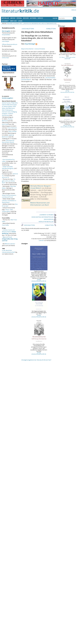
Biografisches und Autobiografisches (44, 23)
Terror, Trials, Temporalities (7, 210)
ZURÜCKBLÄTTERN (28, 29)
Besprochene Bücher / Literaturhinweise (33, 49)
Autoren (33, 18)
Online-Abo (5, 58)
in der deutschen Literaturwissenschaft (8, 251)
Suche (55, 18)
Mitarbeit (5, 21)
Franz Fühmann (12, 128)
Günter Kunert (6, 103)
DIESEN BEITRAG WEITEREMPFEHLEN (44, 217)
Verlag (74, 10)
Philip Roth (14, 103)
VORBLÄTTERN (51, 29)
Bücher (26, 18)
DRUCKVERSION (50, 219)
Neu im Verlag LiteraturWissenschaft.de (67, 126)
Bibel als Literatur (10, 244)
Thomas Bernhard (7, 120)
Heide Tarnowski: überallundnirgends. (8, 168)
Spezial (19, 18)
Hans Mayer (6, 41)
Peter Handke (12, 131)
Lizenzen (41, 240)
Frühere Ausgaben (13, 23)
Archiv (13, 18)
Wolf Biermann (10, 108)
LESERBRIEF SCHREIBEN (48, 215)
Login (20, 21)
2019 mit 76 (5, 177)
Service (40, 18)
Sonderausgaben (7, 98)
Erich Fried (5, 124)
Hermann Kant (6, 112)
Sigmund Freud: (10, 239)
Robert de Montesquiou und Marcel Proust (9, 196)
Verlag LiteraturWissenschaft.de (39, 280)
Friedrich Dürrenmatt (8, 114)
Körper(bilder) (6, 35)
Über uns (13, 21)
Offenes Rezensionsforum (10, 44)
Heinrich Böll (6, 105)
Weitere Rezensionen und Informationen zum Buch (40, 204)
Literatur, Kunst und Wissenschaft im (9, 232)
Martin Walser (8, 106)
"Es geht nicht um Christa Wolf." (9, 181)
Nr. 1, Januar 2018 (25, 23)
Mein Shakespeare (7, 110)
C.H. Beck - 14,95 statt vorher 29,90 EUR (67, 58)
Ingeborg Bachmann (8, 136)
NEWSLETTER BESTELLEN (47, 222)
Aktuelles (5, 18)
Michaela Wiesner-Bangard (40, 186)
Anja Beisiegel (30, 44)
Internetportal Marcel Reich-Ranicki (8, 141)
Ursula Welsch (36, 188)
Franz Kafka (5, 225)
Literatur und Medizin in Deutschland (9, 201)
